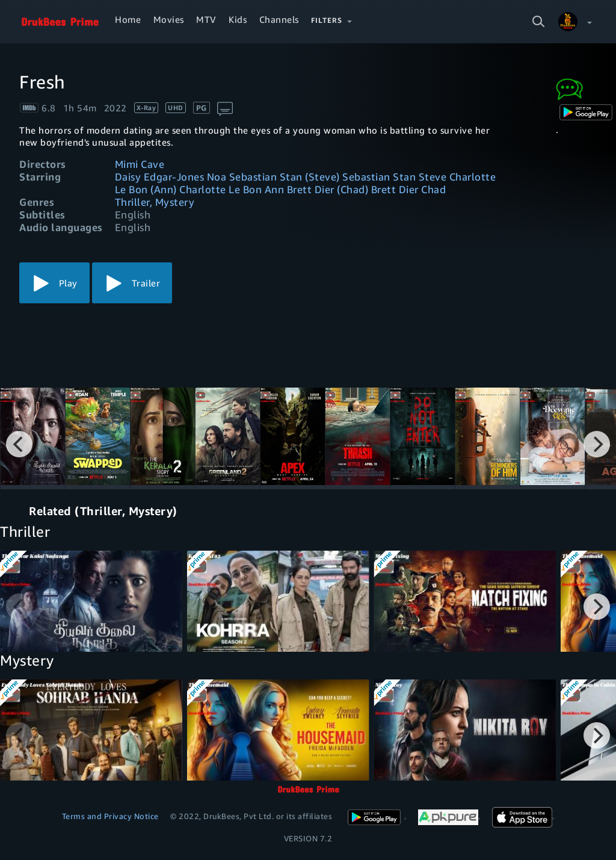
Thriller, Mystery (155, 202)
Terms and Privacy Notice (110, 816)
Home (128, 19)
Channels (279, 19)
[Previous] (19, 444)
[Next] (597, 444)
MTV (206, 19)
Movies (169, 19)
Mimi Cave (140, 164)
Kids (238, 19)
